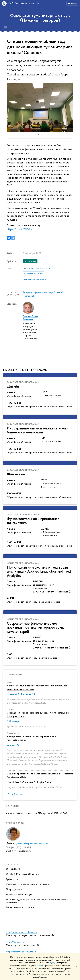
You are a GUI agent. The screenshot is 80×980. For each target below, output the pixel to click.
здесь (52, 963)
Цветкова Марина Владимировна (31, 843)
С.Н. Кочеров (14, 721)
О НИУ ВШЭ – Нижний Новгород (23, 874)
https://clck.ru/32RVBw (20, 229)
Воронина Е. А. (28, 694)
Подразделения (14, 889)
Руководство (13, 879)
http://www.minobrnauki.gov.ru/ (22, 932)
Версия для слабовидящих (19, 894)
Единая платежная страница (20, 907)
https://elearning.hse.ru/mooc (21, 952)
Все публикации (15, 794)
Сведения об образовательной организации (28, 884)
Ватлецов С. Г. (14, 745)
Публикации (15, 675)
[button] (74, 108)
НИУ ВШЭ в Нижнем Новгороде (23, 3)
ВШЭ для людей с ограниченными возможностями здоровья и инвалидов (37, 901)
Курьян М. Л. (13, 694)
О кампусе (13, 869)
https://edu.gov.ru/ (16, 942)
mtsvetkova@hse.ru (21, 851)
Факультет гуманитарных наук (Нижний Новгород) (40, 18)
